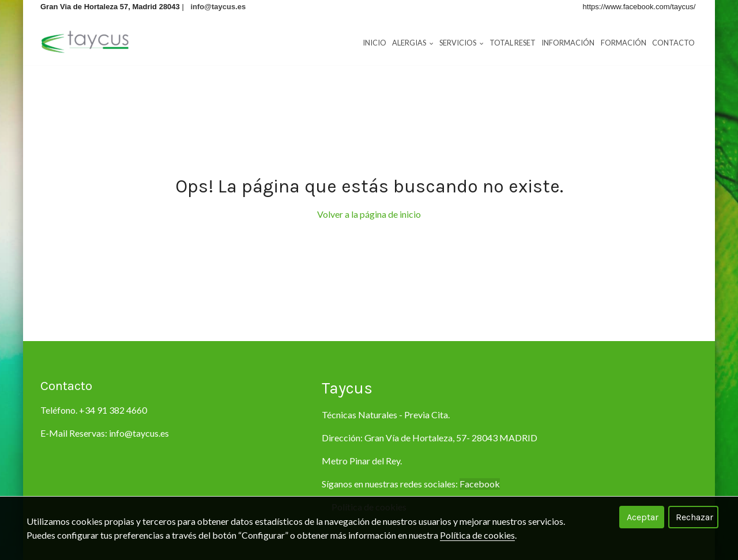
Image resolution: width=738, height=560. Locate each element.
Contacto (673, 43)
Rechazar (694, 517)
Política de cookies (477, 535)
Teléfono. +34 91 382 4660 (94, 410)
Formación (624, 43)
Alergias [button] (413, 43)
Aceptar (643, 517)
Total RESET (513, 43)
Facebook (480, 484)
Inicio (374, 43)
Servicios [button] (462, 43)
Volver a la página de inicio (369, 214)
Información (568, 43)
